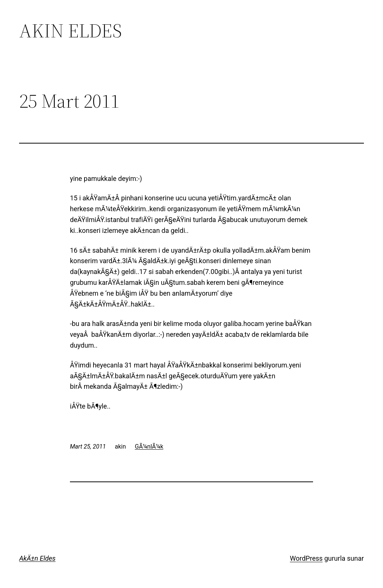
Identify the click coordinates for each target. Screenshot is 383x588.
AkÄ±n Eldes (37, 558)
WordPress (306, 558)
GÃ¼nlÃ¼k (149, 447)
